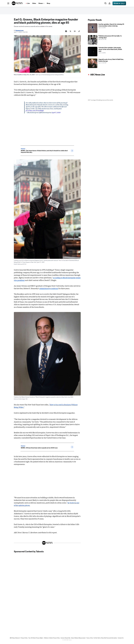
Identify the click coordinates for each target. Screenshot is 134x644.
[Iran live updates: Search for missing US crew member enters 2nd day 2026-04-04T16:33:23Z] (106, 29)
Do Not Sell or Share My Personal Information (105, 639)
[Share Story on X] (70, 32)
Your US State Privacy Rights (36, 639)
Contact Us (121, 639)
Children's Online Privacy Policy (52, 639)
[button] (8, 3)
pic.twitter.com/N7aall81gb (35, 112)
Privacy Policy (24, 639)
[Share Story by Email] (74, 32)
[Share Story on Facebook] (65, 32)
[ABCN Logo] (17, 3)
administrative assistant (49, 289)
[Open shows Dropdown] (41, 3)
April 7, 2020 (56, 114)
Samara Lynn (20, 31)
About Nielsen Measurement (78, 639)
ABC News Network (15, 639)
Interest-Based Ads (66, 639)
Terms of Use (90, 639)
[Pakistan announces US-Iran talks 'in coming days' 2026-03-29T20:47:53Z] (106, 41)
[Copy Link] (79, 32)
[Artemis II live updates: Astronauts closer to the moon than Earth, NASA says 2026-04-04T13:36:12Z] (106, 52)
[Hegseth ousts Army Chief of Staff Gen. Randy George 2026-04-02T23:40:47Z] (106, 64)
